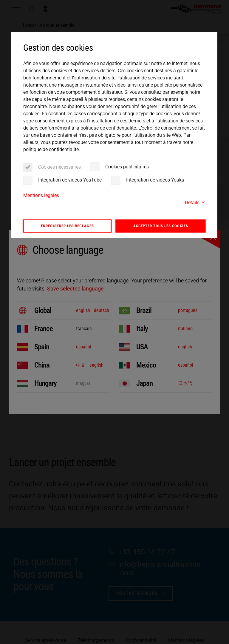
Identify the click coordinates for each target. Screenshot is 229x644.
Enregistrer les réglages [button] (67, 226)
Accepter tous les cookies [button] (161, 226)
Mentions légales (41, 195)
